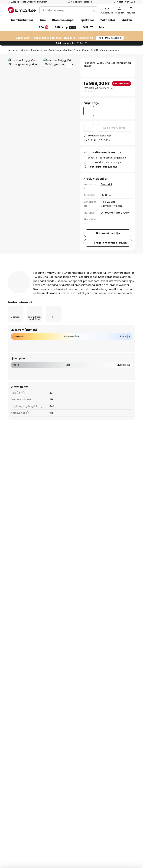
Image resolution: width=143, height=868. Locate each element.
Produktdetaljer (60, 271)
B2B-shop (66, 27)
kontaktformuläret (48, 621)
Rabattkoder (59, 660)
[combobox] (68, 10)
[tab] (23, 271)
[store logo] (22, 10)
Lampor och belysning (18, 50)
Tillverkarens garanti (20, 688)
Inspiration (58, 692)
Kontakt (13, 660)
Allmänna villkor (105, 663)
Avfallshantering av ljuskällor (72, 846)
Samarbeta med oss (64, 655)
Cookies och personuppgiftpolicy (90, 841)
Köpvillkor (68, 841)
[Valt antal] (89, 128)
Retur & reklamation (20, 682)
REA (44, 27)
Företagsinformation (108, 669)
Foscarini (106, 184)
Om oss (56, 649)
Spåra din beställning (21, 655)
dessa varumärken (106, 596)
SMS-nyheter (59, 671)
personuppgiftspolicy (93, 621)
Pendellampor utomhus (61, 50)
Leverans (13, 671)
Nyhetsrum (58, 686)
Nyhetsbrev (58, 666)
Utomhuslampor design (23, 471)
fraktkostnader (80, 855)
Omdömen (58, 677)
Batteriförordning (117, 841)
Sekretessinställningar (29, 841)
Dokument (18, 277)
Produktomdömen (98, 271)
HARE (110, 38)
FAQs (11, 649)
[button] (69, 65)
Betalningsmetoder (20, 666)
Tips (69, 692)
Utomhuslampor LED (55, 471)
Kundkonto (14, 677)
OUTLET (88, 27)
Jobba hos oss (60, 682)
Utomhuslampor (39, 50)
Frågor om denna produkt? (111, 243)
